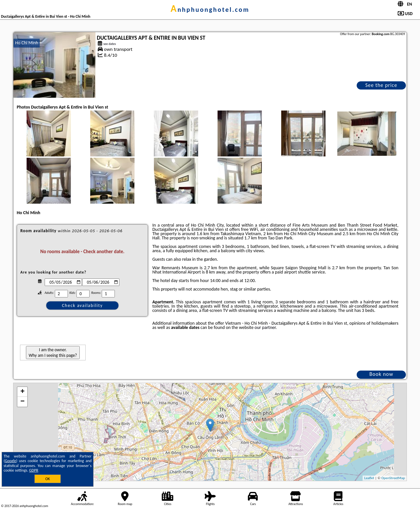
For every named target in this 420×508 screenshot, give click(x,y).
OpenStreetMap (393, 478)
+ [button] (22, 392)
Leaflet (369, 478)
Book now (381, 374)
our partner (265, 327)
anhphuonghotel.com (210, 10)
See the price (381, 85)
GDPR (34, 470)
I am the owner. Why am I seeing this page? (53, 353)
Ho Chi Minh (27, 43)
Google (11, 461)
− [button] (22, 402)
